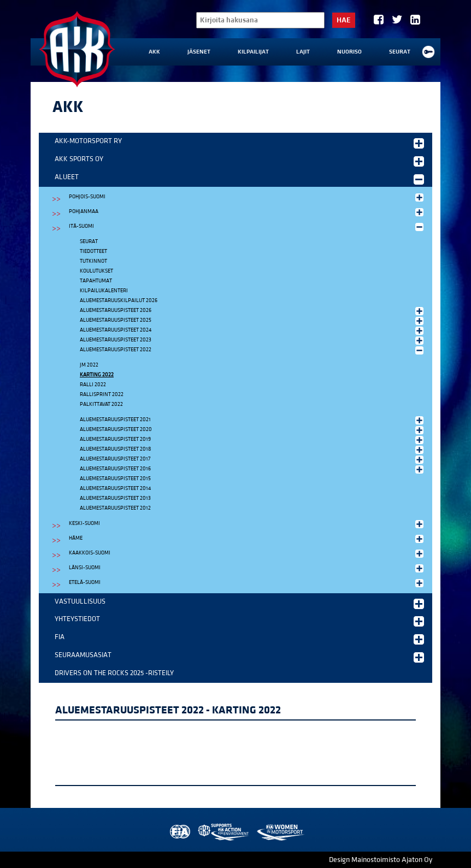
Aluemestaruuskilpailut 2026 (119, 300)
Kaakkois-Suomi (247, 553)
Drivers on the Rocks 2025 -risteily (114, 673)
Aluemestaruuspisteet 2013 (115, 498)
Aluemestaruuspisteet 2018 (253, 450)
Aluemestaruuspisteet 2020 (253, 430)
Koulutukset (96, 271)
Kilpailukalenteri (104, 291)
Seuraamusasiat (239, 657)
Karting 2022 (97, 375)
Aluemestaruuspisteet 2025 (253, 321)
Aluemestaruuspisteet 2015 (115, 479)
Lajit (303, 52)
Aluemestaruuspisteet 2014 (115, 488)
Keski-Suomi (247, 524)
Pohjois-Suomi (247, 197)
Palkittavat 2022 (101, 404)
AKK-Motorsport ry (239, 143)
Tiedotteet (93, 251)
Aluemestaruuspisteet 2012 (115, 508)
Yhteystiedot (239, 621)
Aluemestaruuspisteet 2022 (253, 350)
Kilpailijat (253, 52)
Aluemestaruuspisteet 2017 (253, 459)
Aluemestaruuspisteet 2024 (253, 330)
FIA (239, 639)
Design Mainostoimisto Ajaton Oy (381, 860)
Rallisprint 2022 (102, 394)
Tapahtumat (96, 281)
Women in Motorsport (280, 832)
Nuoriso (349, 52)
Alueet (239, 179)
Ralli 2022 (93, 385)
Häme (247, 539)
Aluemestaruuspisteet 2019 (253, 440)
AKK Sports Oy (239, 161)
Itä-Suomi (247, 227)
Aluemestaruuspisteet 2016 (253, 469)
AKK (154, 52)
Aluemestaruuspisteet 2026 (253, 311)
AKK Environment (224, 832)
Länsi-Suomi (247, 568)
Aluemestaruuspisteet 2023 (253, 340)
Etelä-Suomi (247, 583)
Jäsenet (199, 52)
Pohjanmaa (247, 212)
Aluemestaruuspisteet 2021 (253, 420)
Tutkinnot (93, 261)
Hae (344, 20)
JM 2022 (89, 365)
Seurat (400, 52)
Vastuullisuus (239, 603)
